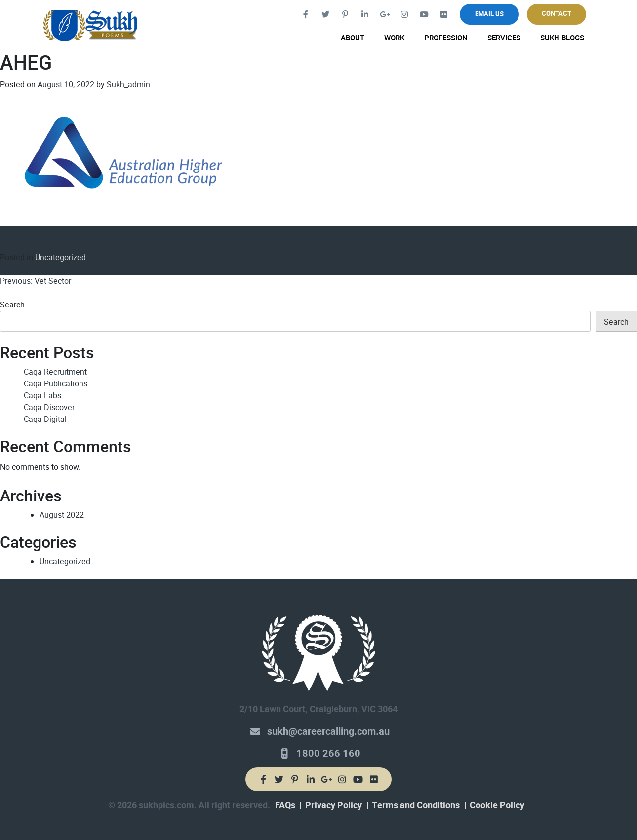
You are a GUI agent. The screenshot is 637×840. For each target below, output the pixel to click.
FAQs (285, 805)
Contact (557, 14)
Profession (446, 38)
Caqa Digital (45, 419)
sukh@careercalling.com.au (328, 732)
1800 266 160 (328, 753)
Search (12, 305)
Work (394, 38)
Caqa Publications (56, 384)
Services (504, 38)
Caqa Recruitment (55, 372)
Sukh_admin (128, 85)
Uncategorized (60, 257)
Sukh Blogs (562, 38)
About (353, 38)
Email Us (489, 14)
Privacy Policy (334, 805)
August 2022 (62, 515)
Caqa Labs (42, 396)
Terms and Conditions (416, 805)
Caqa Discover (49, 407)
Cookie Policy (497, 805)
